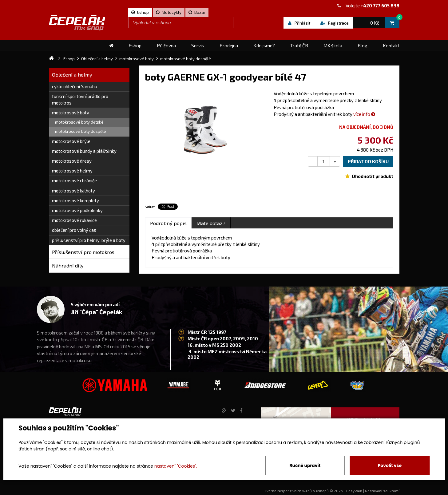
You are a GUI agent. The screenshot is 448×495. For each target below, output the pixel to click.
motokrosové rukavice (74, 220)
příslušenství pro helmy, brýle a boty (89, 240)
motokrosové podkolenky (77, 210)
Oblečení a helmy (72, 75)
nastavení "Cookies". (176, 466)
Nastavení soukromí (382, 491)
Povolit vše (390, 465)
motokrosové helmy (72, 171)
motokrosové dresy (72, 161)
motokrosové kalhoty (73, 191)
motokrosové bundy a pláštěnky (84, 151)
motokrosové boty (71, 113)
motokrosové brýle (71, 141)
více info (364, 114)
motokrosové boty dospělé (81, 131)
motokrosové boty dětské (79, 122)
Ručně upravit (305, 465)
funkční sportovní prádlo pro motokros (80, 99)
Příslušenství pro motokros (83, 252)
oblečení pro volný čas (74, 230)
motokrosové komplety (75, 200)
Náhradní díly (68, 265)
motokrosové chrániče (74, 180)
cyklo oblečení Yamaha (75, 86)
